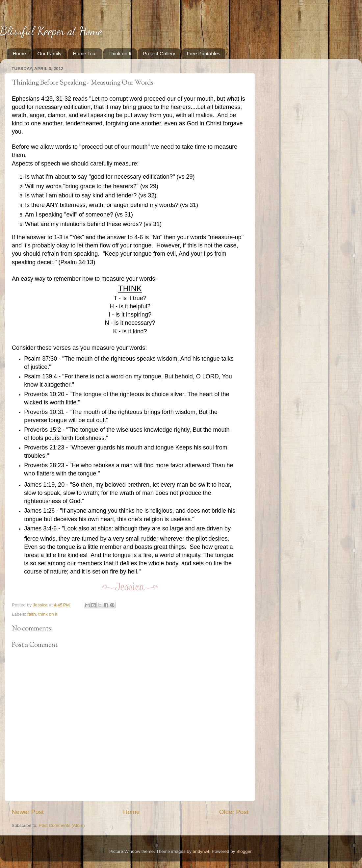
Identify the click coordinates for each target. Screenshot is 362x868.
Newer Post (28, 812)
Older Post (234, 812)
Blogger (244, 851)
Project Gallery (159, 53)
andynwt (201, 851)
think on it (48, 614)
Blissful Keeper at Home (51, 31)
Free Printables (203, 53)
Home (19, 53)
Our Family (50, 53)
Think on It (120, 53)
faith (32, 614)
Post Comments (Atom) (62, 825)
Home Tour (85, 53)
